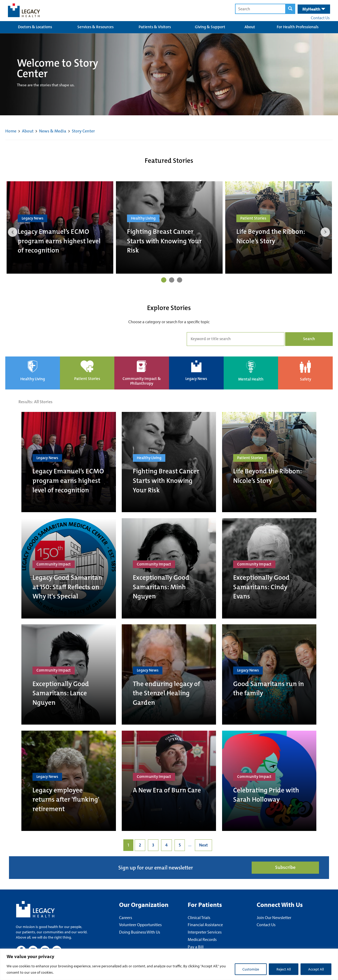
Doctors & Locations (35, 27)
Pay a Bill (196, 947)
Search (309, 339)
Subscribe (285, 868)
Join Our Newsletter (274, 917)
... (190, 845)
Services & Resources (95, 27)
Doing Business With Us (140, 932)
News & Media (53, 131)
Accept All (316, 969)
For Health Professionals (298, 27)
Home (11, 131)
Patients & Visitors (155, 27)
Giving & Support (210, 27)
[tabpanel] (60, 227)
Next (325, 232)
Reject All (284, 969)
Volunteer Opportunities (140, 925)
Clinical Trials (199, 917)
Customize (251, 969)
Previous (13, 232)
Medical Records (202, 939)
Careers (126, 917)
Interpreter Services (205, 932)
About (250, 27)
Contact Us (320, 18)
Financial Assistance (205, 925)
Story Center (83, 131)
